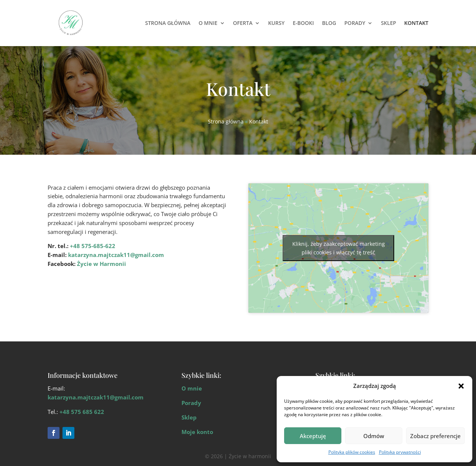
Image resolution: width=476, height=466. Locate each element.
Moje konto (197, 432)
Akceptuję (313, 436)
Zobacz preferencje (435, 436)
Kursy (276, 23)
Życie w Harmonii (102, 264)
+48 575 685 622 (82, 412)
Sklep (388, 23)
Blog (329, 23)
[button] (461, 386)
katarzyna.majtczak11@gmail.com (116, 255)
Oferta (243, 23)
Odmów (374, 436)
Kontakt (416, 23)
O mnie (208, 23)
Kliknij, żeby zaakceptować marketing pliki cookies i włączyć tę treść (339, 248)
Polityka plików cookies (352, 452)
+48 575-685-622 (93, 246)
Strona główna (168, 23)
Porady (355, 23)
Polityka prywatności (400, 452)
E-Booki (303, 23)
